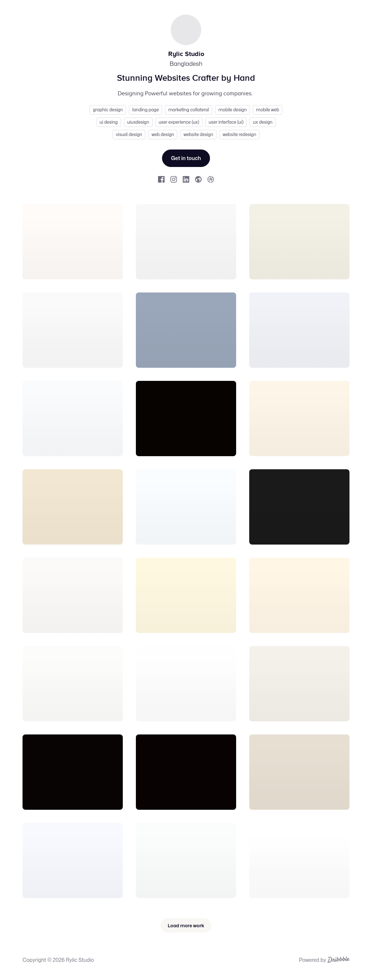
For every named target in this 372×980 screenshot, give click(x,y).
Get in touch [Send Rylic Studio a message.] (186, 158)
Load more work (186, 925)
